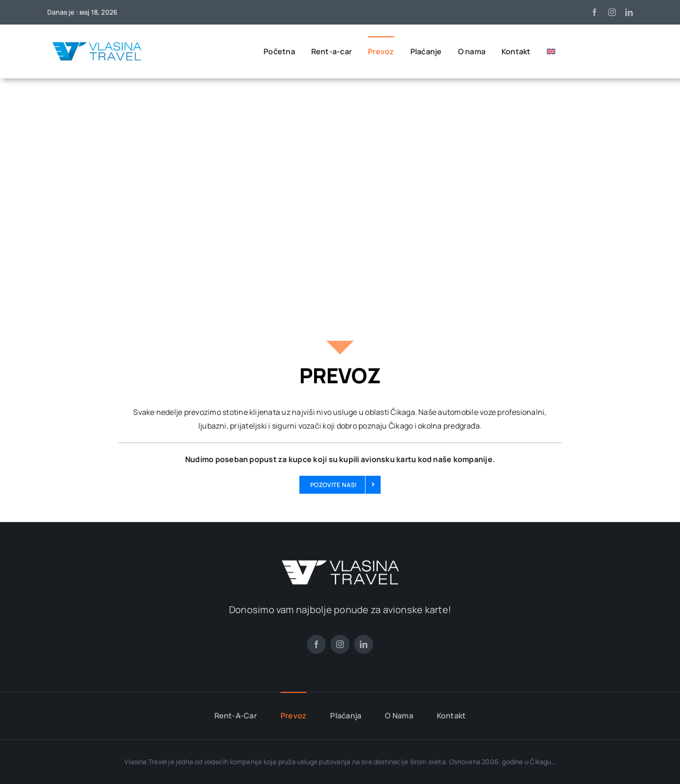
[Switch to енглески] (551, 51)
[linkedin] (629, 12)
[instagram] (612, 12)
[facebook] (595, 12)
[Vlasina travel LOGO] (97, 43)
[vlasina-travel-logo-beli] (340, 564)
